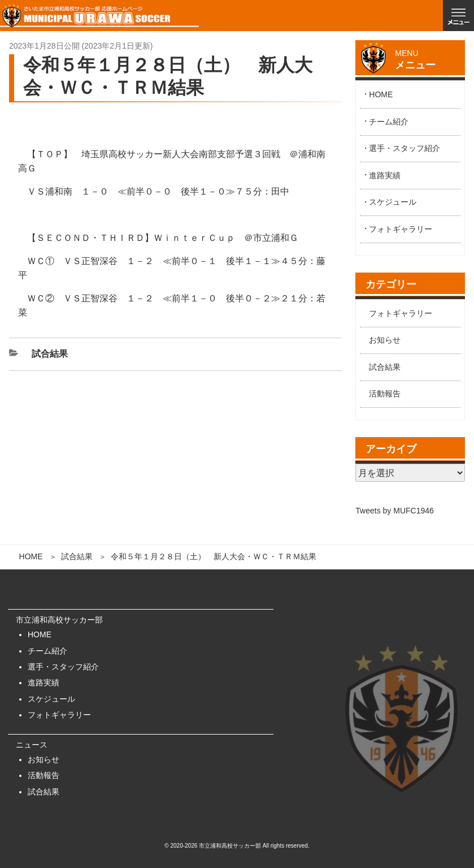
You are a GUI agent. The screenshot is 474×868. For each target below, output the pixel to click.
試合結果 (77, 556)
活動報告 (385, 394)
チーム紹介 (389, 122)
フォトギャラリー (401, 229)
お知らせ (385, 340)
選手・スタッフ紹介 (405, 148)
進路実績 (385, 175)
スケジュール (393, 202)
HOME (31, 556)
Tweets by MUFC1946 (395, 511)
